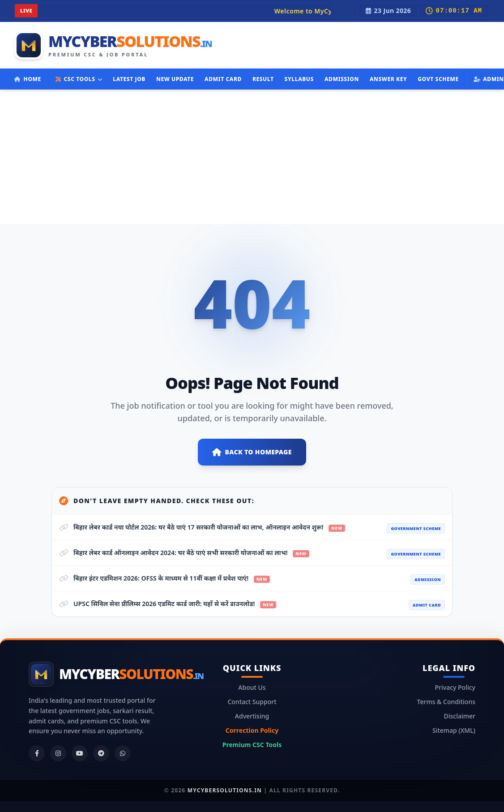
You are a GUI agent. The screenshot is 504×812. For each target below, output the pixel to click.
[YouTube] (80, 753)
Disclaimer (460, 716)
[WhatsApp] (123, 753)
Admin (489, 79)
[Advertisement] (252, 157)
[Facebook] (37, 753)
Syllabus (299, 79)
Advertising (252, 716)
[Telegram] (101, 753)
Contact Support (252, 702)
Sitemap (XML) (454, 730)
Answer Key (388, 79)
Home (28, 79)
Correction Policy (252, 730)
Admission (342, 79)
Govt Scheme (438, 79)
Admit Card (223, 79)
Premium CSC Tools (252, 745)
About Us (252, 687)
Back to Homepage (252, 452)
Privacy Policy (455, 687)
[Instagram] (58, 753)
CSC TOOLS (79, 79)
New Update (175, 79)
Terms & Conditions (446, 702)
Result (263, 79)
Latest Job (129, 79)
